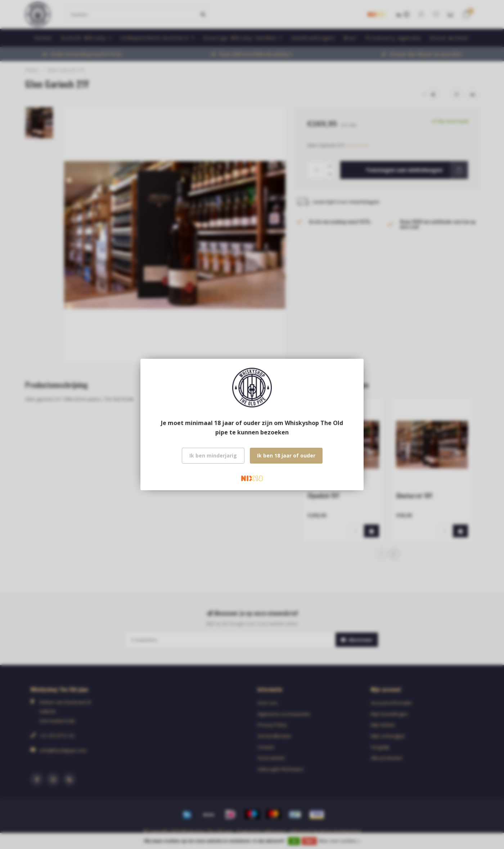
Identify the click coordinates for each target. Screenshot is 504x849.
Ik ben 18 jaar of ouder (286, 455)
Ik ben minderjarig (213, 455)
